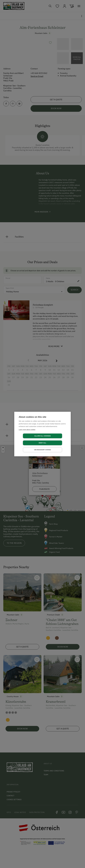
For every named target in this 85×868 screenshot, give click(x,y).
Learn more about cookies (27, 433)
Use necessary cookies (42, 446)
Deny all (55, 439)
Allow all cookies (30, 439)
